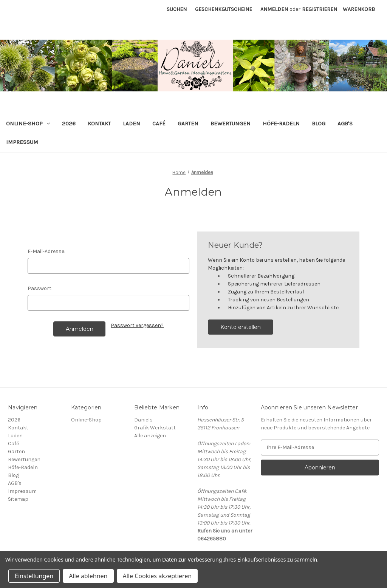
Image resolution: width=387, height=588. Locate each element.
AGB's (345, 123)
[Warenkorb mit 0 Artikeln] (359, 9)
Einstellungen (34, 576)
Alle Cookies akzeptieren (157, 576)
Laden (132, 123)
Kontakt (99, 123)
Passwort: (40, 288)
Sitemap (18, 499)
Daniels (143, 420)
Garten (188, 123)
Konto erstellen (241, 327)
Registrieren (320, 9)
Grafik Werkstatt (155, 428)
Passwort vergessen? (137, 325)
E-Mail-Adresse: (46, 251)
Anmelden (274, 9)
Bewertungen (231, 123)
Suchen (177, 9)
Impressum (22, 142)
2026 (69, 123)
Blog (319, 123)
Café (159, 123)
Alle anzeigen (150, 436)
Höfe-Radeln (281, 123)
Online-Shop (28, 123)
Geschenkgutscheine (224, 9)
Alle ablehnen (88, 576)
